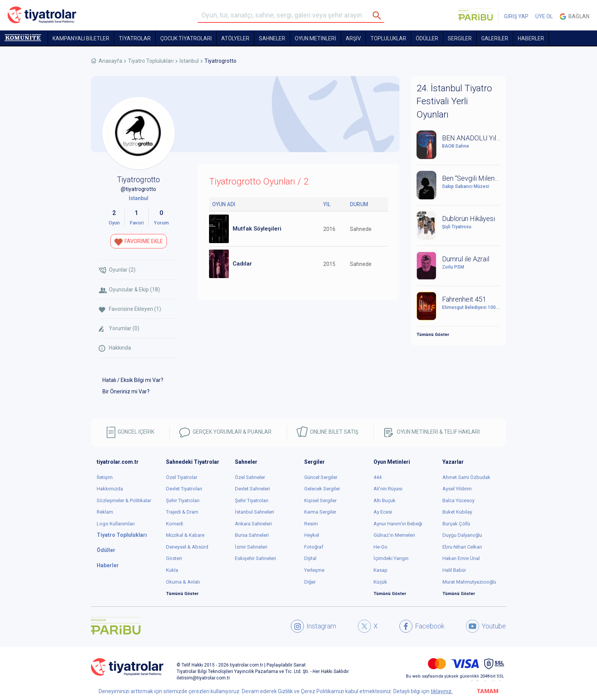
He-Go (381, 547)
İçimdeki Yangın (391, 558)
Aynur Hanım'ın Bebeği (398, 524)
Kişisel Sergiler (320, 500)
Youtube (486, 626)
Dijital (310, 558)
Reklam (105, 512)
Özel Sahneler (250, 477)
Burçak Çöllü (456, 524)
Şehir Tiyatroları (183, 500)
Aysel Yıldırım (457, 489)
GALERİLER (495, 38)
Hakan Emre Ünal (461, 558)
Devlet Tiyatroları (184, 489)
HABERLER (531, 38)
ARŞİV (353, 38)
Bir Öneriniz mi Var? (126, 391)
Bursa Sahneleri (252, 535)
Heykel (312, 535)
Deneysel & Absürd (187, 547)
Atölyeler (235, 38)
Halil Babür (454, 570)
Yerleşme (314, 570)
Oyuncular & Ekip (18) (129, 290)
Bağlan (575, 17)
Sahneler (272, 38)
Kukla (172, 570)
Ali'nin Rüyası (388, 489)
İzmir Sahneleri (251, 547)
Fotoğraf (314, 547)
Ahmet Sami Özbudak (466, 477)
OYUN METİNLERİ (315, 38)
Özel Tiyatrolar (182, 477)
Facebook (422, 626)
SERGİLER (460, 38)
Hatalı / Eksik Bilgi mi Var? (133, 380)
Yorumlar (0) (119, 329)
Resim (311, 524)
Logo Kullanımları (116, 524)
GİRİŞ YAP (516, 16)
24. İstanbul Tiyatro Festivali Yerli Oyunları (454, 101)
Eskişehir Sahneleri (255, 558)
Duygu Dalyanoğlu (462, 535)
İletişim (105, 477)
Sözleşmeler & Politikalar (124, 500)
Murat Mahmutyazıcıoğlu (469, 582)
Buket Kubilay (457, 512)
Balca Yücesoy (458, 500)
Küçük (380, 582)
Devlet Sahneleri (252, 489)
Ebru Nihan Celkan (462, 547)
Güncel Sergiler (321, 477)
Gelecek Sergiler (322, 489)
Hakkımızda (110, 489)
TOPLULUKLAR (388, 38)
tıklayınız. (442, 691)
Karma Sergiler (320, 512)
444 (378, 477)
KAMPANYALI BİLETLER (81, 38)
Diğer (310, 582)
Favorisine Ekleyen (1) (130, 309)
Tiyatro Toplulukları (151, 61)
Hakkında (115, 348)
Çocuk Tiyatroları (186, 38)
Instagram (314, 626)
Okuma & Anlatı (183, 582)
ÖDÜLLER (427, 38)
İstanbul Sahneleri (255, 512)
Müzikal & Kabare (185, 535)
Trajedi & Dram (182, 512)
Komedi (175, 524)
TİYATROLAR (135, 38)
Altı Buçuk (385, 500)
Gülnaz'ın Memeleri (394, 535)
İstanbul (189, 61)
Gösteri (174, 558)
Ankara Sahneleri (253, 524)
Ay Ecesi (383, 512)
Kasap (381, 570)
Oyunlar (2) (117, 270)
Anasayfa (110, 61)
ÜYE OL (544, 16)
